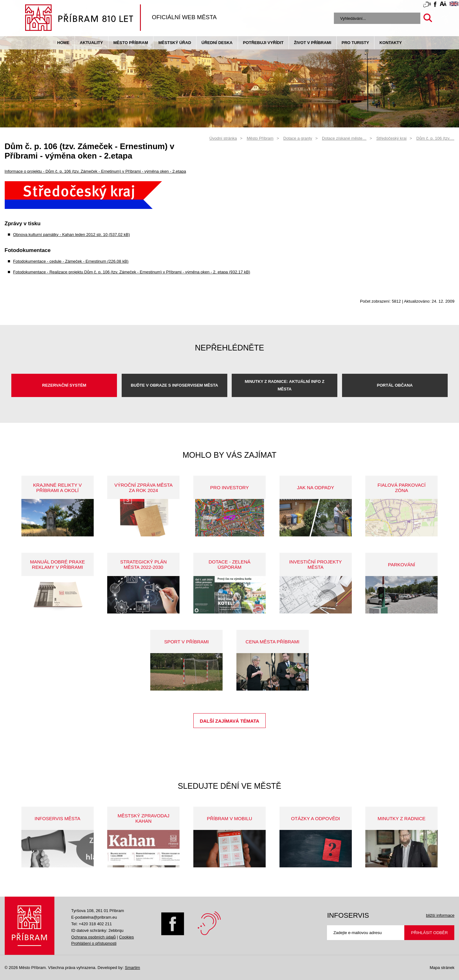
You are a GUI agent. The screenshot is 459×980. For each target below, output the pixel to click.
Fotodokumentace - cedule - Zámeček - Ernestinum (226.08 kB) (71, 261)
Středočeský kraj (391, 138)
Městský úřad (175, 43)
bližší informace (440, 915)
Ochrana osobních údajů (94, 937)
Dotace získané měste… (344, 138)
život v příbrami (312, 43)
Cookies (127, 937)
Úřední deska (217, 43)
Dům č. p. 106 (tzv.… (435, 138)
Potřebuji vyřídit (263, 43)
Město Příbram (131, 43)
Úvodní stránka (223, 138)
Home (63, 43)
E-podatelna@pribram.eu (94, 917)
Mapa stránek (442, 968)
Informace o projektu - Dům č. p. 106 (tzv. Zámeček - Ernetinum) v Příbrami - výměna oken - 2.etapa (95, 171)
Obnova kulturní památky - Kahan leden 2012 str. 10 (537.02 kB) (72, 235)
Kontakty (391, 43)
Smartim (132, 968)
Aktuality (91, 43)
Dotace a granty (298, 138)
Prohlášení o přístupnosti (94, 943)
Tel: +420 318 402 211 (92, 924)
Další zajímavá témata (229, 721)
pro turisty (355, 43)
